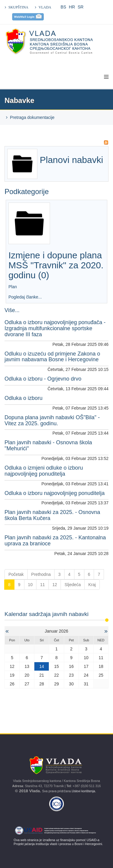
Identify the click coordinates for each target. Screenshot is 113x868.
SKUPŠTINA (18, 7)
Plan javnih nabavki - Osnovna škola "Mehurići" (48, 445)
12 (55, 585)
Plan (13, 287)
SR (81, 7)
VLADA (45, 7)
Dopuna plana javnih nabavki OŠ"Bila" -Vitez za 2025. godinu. (52, 420)
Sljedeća (73, 585)
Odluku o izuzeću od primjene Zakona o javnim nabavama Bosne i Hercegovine (52, 357)
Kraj (92, 585)
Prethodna (41, 574)
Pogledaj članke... (25, 297)
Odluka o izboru (24, 398)
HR (72, 7)
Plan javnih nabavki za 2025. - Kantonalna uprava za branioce (55, 541)
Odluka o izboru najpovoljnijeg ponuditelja (55, 493)
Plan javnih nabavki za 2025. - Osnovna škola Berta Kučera (52, 515)
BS (63, 7)
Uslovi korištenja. (84, 791)
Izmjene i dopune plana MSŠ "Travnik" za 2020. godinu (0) (56, 265)
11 (42, 585)
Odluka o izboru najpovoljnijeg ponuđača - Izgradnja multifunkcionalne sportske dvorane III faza (55, 328)
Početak (16, 574)
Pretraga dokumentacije (32, 117)
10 (30, 585)
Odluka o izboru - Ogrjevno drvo (43, 379)
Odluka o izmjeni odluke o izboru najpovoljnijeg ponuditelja (44, 471)
